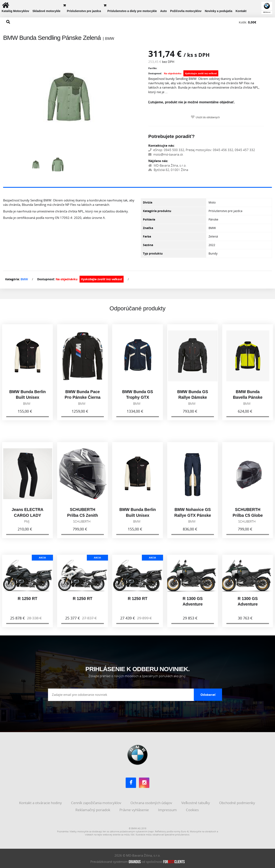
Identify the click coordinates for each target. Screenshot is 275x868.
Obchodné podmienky (238, 803)
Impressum (168, 810)
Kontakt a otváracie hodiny (41, 803)
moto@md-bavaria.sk (166, 154)
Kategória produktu (157, 211)
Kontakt (241, 11)
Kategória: (12, 279)
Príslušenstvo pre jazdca (84, 11)
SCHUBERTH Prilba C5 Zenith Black (82, 519)
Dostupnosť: (155, 73)
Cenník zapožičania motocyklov (97, 803)
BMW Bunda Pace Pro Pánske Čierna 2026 (82, 401)
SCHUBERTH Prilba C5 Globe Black (248, 519)
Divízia (148, 202)
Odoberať (208, 695)
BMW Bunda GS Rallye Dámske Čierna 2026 (193, 401)
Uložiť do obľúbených (208, 117)
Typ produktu (153, 253)
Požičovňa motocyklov (186, 11)
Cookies (193, 810)
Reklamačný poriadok (93, 810)
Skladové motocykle (46, 11)
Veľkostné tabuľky (196, 803)
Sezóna (148, 245)
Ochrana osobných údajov (152, 803)
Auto (163, 11)
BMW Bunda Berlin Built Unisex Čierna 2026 (28, 401)
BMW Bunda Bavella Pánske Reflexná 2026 (248, 401)
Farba (147, 236)
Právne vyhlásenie (135, 810)
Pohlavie (149, 219)
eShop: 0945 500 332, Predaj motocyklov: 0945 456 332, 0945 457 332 (202, 150)
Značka (148, 228)
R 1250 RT (27, 602)
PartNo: (153, 68)
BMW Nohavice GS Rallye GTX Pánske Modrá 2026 (193, 519)
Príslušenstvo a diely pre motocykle (132, 11)
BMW (24, 279)
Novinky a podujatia (219, 11)
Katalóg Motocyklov (15, 11)
